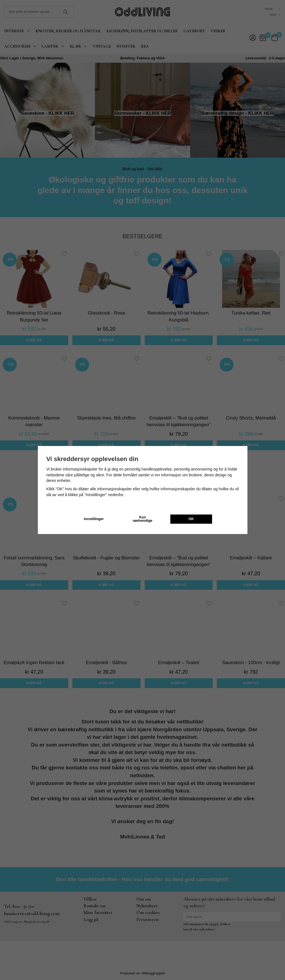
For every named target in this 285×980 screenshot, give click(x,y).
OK (191, 519)
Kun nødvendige (143, 519)
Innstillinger (94, 519)
